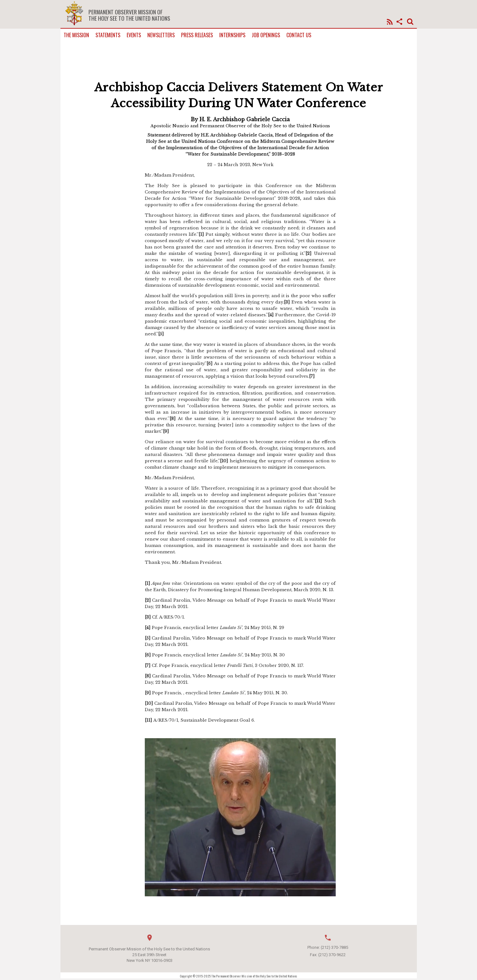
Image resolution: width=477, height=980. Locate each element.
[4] (271, 315)
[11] (318, 501)
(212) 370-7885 (334, 947)
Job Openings (266, 35)
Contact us (299, 35)
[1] (201, 234)
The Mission (76, 35)
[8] (173, 419)
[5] (161, 334)
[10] (224, 461)
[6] (210, 364)
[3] (287, 302)
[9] (166, 431)
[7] (312, 376)
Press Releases (197, 35)
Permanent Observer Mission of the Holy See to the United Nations (129, 15)
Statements (108, 35)
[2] (309, 253)
